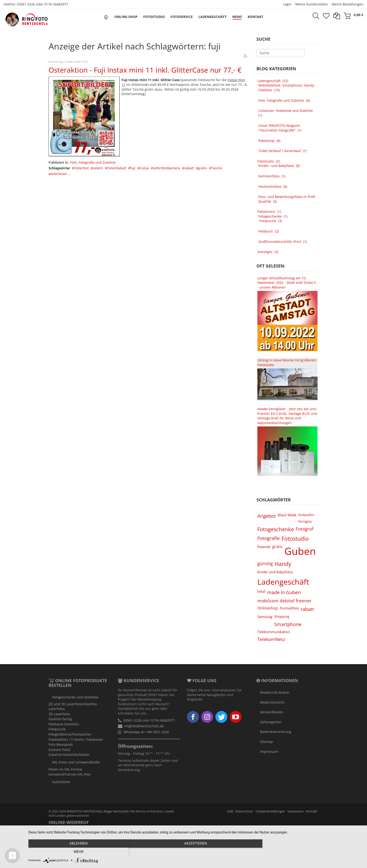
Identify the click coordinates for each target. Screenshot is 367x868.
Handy (283, 564)
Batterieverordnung (276, 732)
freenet (264, 547)
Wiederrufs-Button (275, 692)
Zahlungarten (271, 722)
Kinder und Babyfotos (275, 572)
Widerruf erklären (114, 831)
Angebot (267, 516)
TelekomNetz (271, 639)
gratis (202, 168)
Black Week (287, 515)
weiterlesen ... (60, 174)
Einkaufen (306, 515)
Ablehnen (78, 852)
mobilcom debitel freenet (284, 601)
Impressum (269, 752)
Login (287, 4)
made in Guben (284, 592)
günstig (265, 563)
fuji (133, 168)
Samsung (265, 617)
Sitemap (266, 742)
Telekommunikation (274, 632)
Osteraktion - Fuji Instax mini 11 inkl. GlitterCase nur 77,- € (145, 70)
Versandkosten (272, 712)
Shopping (282, 616)
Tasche (217, 168)
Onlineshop (268, 608)
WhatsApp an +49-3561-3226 (146, 732)
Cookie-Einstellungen (270, 811)
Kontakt (312, 811)
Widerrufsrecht (272, 702)
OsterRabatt (117, 168)
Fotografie (269, 538)
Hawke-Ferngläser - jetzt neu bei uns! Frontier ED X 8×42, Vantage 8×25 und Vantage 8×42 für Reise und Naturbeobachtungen (287, 416)
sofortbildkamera (167, 168)
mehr (312, 852)
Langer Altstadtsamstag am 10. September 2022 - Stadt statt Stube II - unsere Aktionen (287, 283)
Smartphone (288, 624)
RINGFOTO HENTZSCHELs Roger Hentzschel (98, 811)
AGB (230, 811)
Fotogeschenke (276, 529)
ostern (98, 168)
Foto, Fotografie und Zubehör (93, 162)
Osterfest (81, 168)
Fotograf (304, 529)
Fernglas (305, 521)
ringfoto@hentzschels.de (144, 726)
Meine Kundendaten (312, 4)
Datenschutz (244, 811)
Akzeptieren (195, 852)
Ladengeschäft (283, 582)
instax (144, 168)
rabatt (189, 168)
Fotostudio (295, 539)
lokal (261, 591)
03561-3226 (26, 4)
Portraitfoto (289, 608)
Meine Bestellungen (348, 4)
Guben (300, 551)
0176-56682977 (56, 4)
